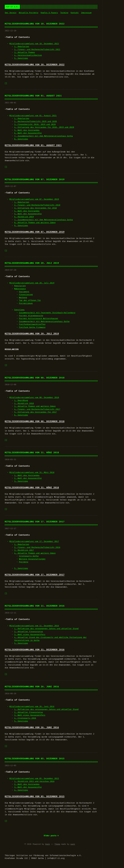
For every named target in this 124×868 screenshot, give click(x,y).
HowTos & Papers (49, 13)
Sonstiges (19, 310)
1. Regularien (22, 46)
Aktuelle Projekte (29, 13)
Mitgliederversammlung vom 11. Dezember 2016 (35, 606)
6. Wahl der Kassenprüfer (28, 133)
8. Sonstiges (21, 139)
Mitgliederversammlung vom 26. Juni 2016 (32, 687)
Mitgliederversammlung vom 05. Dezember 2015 (35, 759)
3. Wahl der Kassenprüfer (28, 787)
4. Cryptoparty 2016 (25, 718)
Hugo (48, 844)
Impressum (86, 13)
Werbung (23, 297)
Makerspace (20, 289)
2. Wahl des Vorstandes (27, 784)
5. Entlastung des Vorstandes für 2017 (35, 412)
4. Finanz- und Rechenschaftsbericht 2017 (37, 409)
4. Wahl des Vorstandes (27, 211)
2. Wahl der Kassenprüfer (28, 478)
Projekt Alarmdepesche (31, 316)
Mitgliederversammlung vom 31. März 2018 (32, 453)
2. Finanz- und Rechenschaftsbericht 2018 (37, 205)
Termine (64, 13)
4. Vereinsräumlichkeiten (28, 55)
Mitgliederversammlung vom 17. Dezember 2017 (35, 522)
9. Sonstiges (21, 225)
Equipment (24, 292)
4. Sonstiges (21, 790)
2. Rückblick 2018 (24, 403)
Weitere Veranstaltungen (32, 559)
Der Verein (11, 13)
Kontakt (75, 13)
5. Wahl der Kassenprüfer (28, 214)
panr (73, 844)
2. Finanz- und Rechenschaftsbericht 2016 (37, 547)
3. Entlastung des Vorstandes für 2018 (35, 208)
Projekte (24, 562)
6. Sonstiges (21, 415)
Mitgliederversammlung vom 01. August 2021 (33, 96)
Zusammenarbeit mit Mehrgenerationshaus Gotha (44, 321)
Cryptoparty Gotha (29, 556)
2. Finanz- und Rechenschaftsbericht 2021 (37, 49)
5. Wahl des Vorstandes (27, 130)
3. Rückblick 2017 (24, 550)
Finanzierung (26, 294)
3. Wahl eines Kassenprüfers (30, 634)
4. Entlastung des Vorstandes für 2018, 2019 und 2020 (44, 127)
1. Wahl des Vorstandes (27, 475)
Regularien (20, 286)
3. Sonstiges (21, 481)
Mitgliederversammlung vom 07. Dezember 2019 (35, 179)
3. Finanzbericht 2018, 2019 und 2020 (35, 124)
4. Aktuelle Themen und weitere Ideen (35, 553)
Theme (57, 844)
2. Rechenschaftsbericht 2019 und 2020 (35, 121)
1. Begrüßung (21, 400)
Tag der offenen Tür (30, 300)
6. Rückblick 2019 (24, 217)
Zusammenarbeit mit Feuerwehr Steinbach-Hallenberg (47, 313)
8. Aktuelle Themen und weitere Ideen (35, 223)
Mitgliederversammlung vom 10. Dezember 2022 (35, 24)
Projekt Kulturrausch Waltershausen (39, 318)
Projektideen (26, 303)
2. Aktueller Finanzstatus (29, 631)
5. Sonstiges (21, 58)
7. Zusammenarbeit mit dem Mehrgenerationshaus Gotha (44, 136)
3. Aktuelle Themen (25, 52)
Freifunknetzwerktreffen (32, 324)
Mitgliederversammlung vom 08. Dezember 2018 (35, 378)
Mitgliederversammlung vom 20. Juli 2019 (32, 263)
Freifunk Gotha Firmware (32, 327)
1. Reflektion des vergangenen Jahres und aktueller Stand (46, 629)
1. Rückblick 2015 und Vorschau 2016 (34, 781)
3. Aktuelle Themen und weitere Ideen (35, 406)
